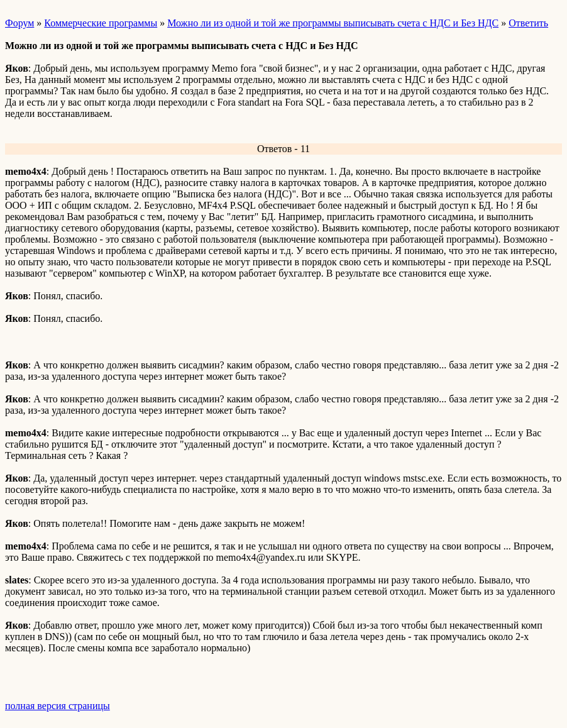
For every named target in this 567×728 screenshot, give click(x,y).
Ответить (528, 23)
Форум (19, 23)
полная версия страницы (58, 706)
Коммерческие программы (101, 23)
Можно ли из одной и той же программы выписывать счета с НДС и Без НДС (333, 23)
